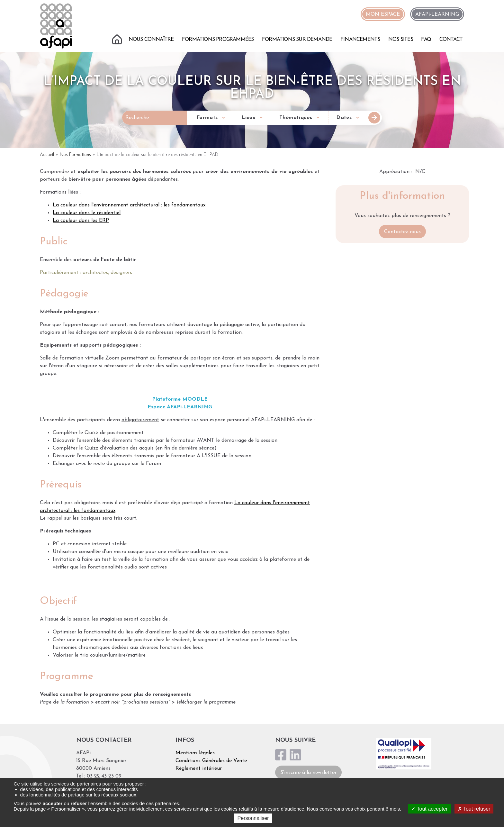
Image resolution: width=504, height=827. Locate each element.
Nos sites (401, 40)
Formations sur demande (297, 40)
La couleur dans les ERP (81, 221)
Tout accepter (429, 809)
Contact (451, 40)
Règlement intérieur (199, 768)
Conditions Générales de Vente (211, 761)
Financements (360, 40)
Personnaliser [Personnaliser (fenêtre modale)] (253, 818)
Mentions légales (195, 753)
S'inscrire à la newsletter (308, 773)
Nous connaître (151, 40)
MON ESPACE (383, 14)
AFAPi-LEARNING (437, 14)
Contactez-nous (402, 232)
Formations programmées (218, 40)
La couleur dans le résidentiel (87, 213)
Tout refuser (474, 809)
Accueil (118, 39)
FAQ (426, 40)
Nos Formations (75, 155)
